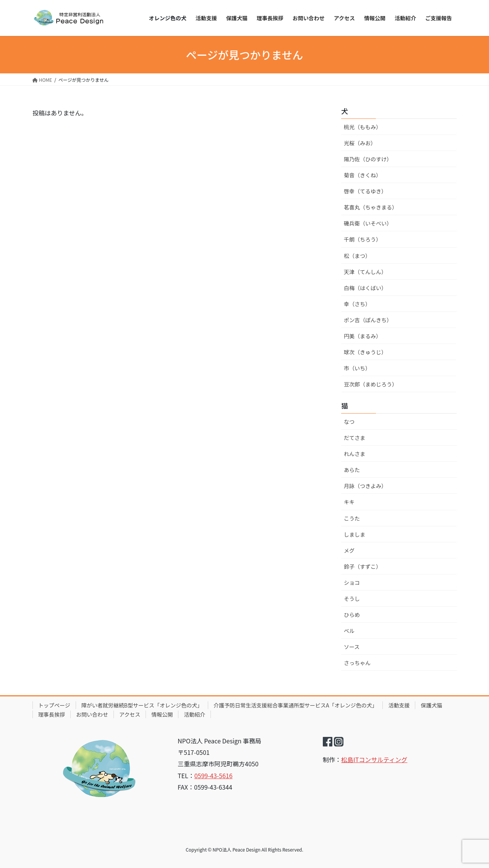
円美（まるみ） (363, 336)
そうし (352, 599)
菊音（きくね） (363, 175)
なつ (349, 422)
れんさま (355, 454)
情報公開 (162, 714)
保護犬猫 (431, 705)
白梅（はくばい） (365, 288)
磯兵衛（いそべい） (368, 223)
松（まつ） (357, 256)
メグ (349, 550)
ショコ (352, 582)
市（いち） (357, 368)
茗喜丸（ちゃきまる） (371, 207)
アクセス (130, 714)
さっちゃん (357, 663)
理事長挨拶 (52, 714)
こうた (352, 518)
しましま (355, 534)
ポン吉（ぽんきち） (368, 320)
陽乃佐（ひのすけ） (368, 159)
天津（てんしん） (365, 272)
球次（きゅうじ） (365, 352)
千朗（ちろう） (363, 239)
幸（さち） (357, 304)
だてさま (355, 438)
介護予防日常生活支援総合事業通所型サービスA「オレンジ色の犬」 (296, 705)
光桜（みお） (360, 143)
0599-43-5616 (214, 776)
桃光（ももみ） (363, 127)
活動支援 (399, 705)
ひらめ (352, 615)
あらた (352, 470)
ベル (349, 631)
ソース (352, 647)
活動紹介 (194, 714)
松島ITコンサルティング (374, 759)
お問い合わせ (92, 714)
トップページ (54, 705)
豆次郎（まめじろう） (371, 384)
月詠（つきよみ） (365, 486)
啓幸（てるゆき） (365, 191)
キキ (349, 502)
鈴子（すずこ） (363, 566)
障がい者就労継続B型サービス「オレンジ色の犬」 (142, 705)
